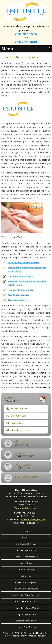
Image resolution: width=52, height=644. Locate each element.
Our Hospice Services (26, 544)
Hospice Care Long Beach (26, 582)
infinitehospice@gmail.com (33, 519)
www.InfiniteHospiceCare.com (26, 523)
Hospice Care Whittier (26, 614)
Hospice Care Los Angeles (26, 589)
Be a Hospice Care (33, 443)
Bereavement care (17, 300)
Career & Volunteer (26, 569)
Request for (33, 455)
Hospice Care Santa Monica (26, 608)
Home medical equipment (21, 290)
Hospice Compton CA (26, 550)
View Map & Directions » (26, 508)
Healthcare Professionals (26, 557)
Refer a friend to (33, 466)
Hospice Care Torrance (26, 601)
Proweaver (42, 636)
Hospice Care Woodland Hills (26, 595)
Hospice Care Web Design (24, 636)
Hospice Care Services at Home (24, 263)
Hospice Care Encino (26, 621)
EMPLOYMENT (26, 478)
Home (26, 531)
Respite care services (18, 295)
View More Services (20, 430)
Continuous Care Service (20, 276)
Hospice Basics (26, 563)
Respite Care (17, 423)
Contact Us (26, 576)
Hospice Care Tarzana (26, 627)
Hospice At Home (19, 408)
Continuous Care (19, 416)
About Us (26, 537)
